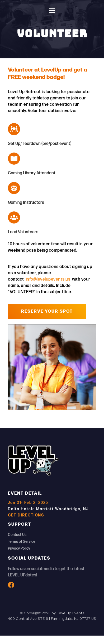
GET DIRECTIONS (26, 515)
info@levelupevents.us (48, 279)
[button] (52, 11)
